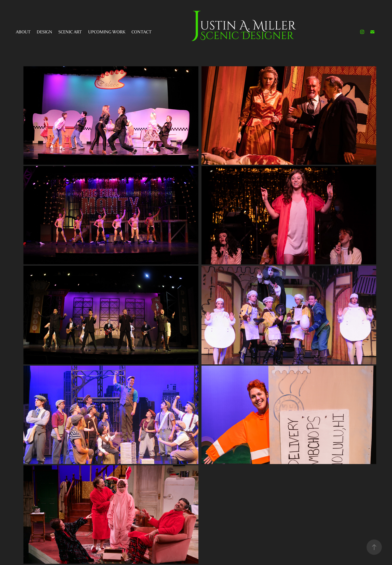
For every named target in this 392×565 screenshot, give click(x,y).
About (23, 32)
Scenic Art (70, 32)
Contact (141, 32)
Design (44, 32)
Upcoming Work (107, 32)
